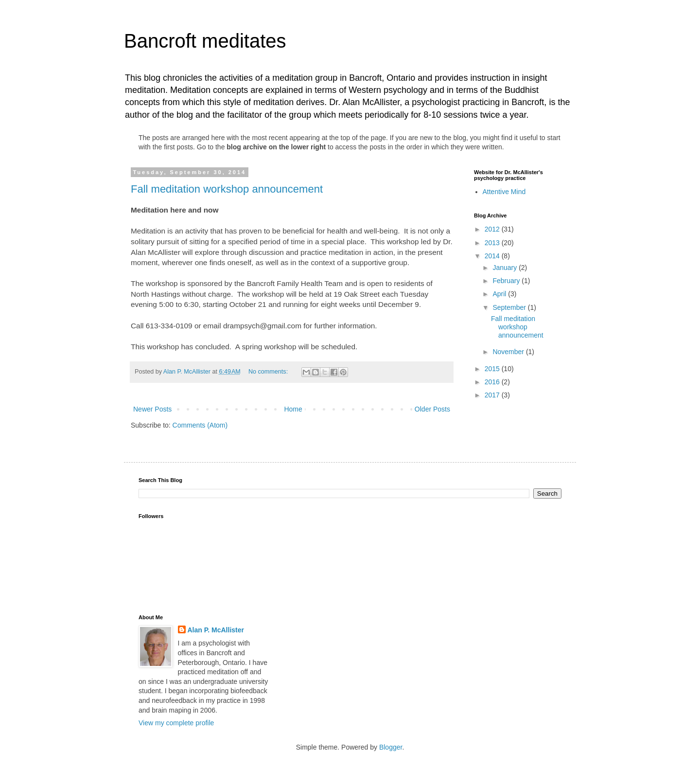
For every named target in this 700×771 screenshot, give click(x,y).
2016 (493, 382)
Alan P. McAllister (216, 630)
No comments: (269, 372)
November (509, 352)
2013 (493, 243)
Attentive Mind (504, 192)
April (500, 294)
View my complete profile (176, 723)
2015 (493, 369)
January (506, 268)
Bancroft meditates (205, 41)
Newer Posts (152, 409)
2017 (493, 395)
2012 (493, 229)
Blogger (391, 747)
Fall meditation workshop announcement (227, 189)
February (507, 281)
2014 (493, 256)
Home (293, 409)
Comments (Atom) (200, 425)
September (510, 307)
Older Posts (432, 409)
